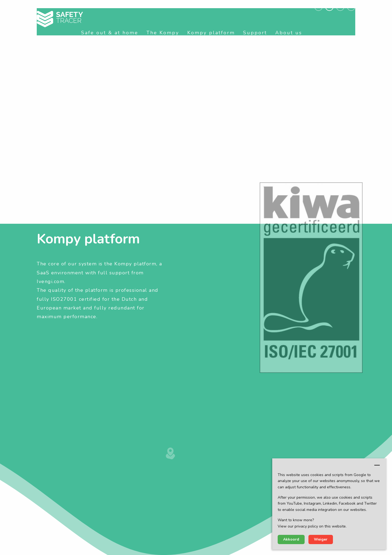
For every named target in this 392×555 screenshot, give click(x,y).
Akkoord (291, 539)
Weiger (321, 539)
